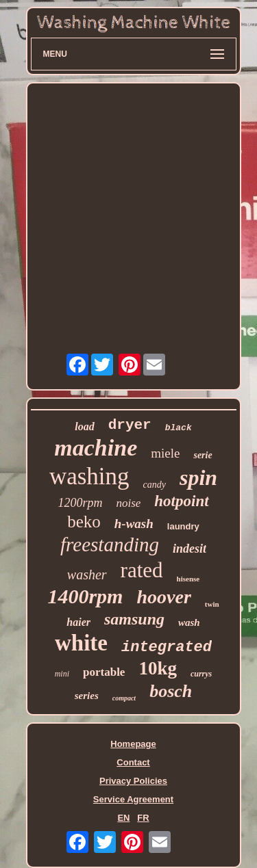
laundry (183, 526)
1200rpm (80, 503)
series (87, 696)
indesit (189, 549)
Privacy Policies (133, 781)
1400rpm (85, 596)
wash (189, 622)
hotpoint (181, 501)
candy (155, 485)
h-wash (134, 524)
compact (124, 698)
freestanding (110, 544)
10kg (158, 668)
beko (84, 522)
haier (78, 622)
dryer (130, 425)
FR (143, 818)
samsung (134, 619)
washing (89, 476)
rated (142, 570)
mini (62, 674)
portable (104, 672)
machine (96, 448)
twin (212, 604)
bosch (171, 691)
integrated (167, 647)
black (179, 428)
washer (87, 575)
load (84, 426)
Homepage (133, 744)
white (81, 643)
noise (128, 503)
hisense (188, 579)
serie (203, 455)
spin (198, 477)
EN (123, 818)
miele (165, 453)
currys (201, 674)
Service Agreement (133, 799)
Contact (133, 762)
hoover (163, 597)
